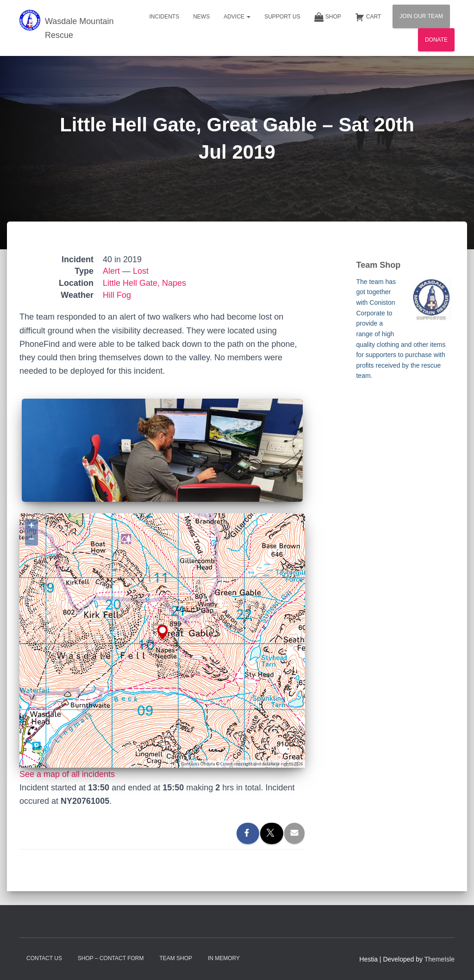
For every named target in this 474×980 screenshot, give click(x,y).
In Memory (224, 958)
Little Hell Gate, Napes (144, 283)
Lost (141, 271)
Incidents (164, 17)
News (201, 17)
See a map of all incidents (67, 774)
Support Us (282, 17)
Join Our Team (421, 16)
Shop (328, 17)
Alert (111, 271)
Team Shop (176, 958)
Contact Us (44, 958)
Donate (436, 40)
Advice (237, 17)
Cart (368, 17)
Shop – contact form (111, 958)
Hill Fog (117, 295)
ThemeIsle (440, 959)
